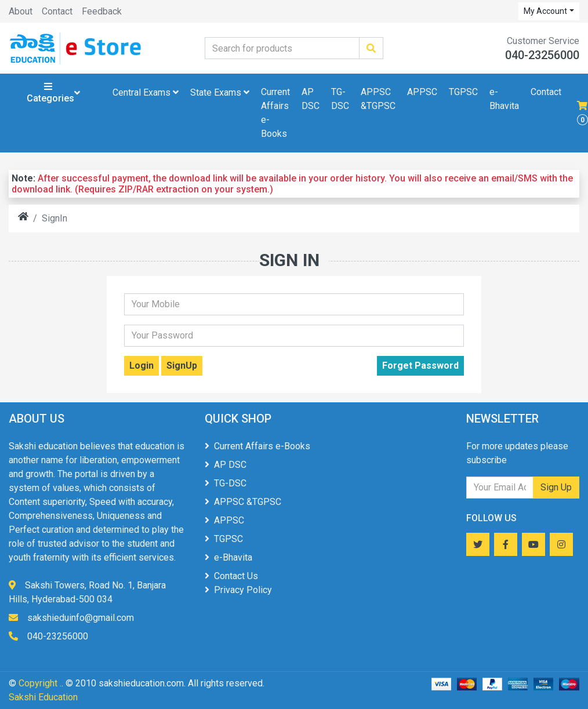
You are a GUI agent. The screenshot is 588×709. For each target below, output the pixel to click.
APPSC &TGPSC (378, 99)
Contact (57, 11)
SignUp (182, 366)
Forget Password (420, 366)
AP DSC (311, 99)
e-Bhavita (504, 99)
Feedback (102, 11)
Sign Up (556, 487)
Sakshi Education (43, 697)
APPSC (422, 92)
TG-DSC (340, 99)
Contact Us (231, 576)
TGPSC (463, 92)
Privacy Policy (238, 590)
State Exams (220, 92)
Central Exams (146, 92)
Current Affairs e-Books (275, 113)
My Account (545, 11)
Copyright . (40, 683)
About (21, 11)
